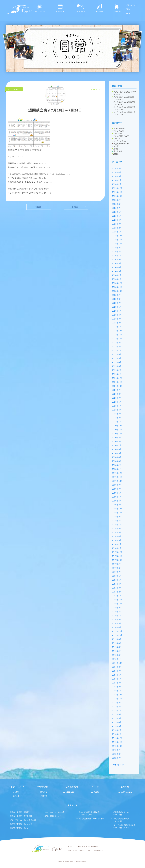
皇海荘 (116, 149)
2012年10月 (117, 746)
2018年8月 (117, 520)
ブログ (128, 13)
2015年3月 (117, 655)
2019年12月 (117, 473)
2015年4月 (117, 651)
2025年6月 (117, 212)
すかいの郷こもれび (121, 136)
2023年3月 (117, 319)
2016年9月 (117, 608)
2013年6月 (117, 714)
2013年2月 (117, 730)
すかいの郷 (118, 133)
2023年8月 (117, 299)
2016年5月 (117, 623)
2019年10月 (117, 481)
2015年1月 (117, 659)
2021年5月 (117, 406)
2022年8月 (117, 346)
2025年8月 (117, 204)
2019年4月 (117, 501)
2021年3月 (117, 414)
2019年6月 (117, 493)
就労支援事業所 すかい (54, 816)
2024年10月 (117, 244)
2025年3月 (117, 224)
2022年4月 (117, 362)
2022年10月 (117, 338)
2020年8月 (117, 441)
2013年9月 (117, 702)
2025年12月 (117, 188)
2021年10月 (117, 386)
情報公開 (16, 796)
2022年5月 (117, 358)
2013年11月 (117, 699)
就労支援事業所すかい (122, 144)
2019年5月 (117, 497)
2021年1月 (117, 422)
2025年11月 (117, 192)
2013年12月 (117, 695)
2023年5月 (117, 311)
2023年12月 (117, 283)
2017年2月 (117, 592)
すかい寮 (117, 139)
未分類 (116, 146)
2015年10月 (117, 635)
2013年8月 (117, 706)
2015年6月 (117, 643)
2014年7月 (117, 671)
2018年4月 (117, 536)
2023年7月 (117, 303)
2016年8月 (117, 611)
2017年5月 (117, 580)
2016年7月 (117, 615)
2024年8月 (117, 251)
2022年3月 (117, 366)
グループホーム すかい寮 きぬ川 (23, 820)
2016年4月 (117, 627)
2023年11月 (117, 287)
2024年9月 (117, 247)
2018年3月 (117, 540)
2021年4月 (117, 410)
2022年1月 (117, 374)
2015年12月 (117, 631)
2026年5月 (117, 168)
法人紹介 (16, 792)
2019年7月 (117, 489)
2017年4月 (117, 584)
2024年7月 (117, 255)
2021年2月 (117, 418)
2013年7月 (117, 710)
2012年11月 (117, 742)
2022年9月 (117, 342)
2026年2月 (117, 180)
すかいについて (39, 8)
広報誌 (128, 9)
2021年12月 (117, 378)
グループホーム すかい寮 (54, 812)
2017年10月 (117, 560)
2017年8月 (117, 568)
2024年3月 (117, 271)
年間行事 (44, 796)
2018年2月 (117, 544)
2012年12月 (117, 738)
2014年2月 (117, 687)
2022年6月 (117, 354)
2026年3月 (117, 176)
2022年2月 (117, 370)
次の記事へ (76, 207)
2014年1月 (117, 691)
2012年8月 (117, 754)
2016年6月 (117, 619)
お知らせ (117, 8)
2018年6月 (117, 528)
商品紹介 (44, 792)
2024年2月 (117, 275)
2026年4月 (117, 172)
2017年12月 (117, 552)
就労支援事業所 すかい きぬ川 (22, 824)
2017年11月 (117, 556)
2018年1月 (117, 548)
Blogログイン (118, 765)
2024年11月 (117, 240)
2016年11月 (117, 600)
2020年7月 (117, 445)
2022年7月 (117, 350)
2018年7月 (117, 524)
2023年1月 (117, 327)
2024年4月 (117, 267)
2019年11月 (117, 477)
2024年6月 (117, 259)
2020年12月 (117, 426)
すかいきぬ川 (119, 131)
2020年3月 (117, 461)
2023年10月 (117, 291)
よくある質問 (80, 8)
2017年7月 (117, 572)
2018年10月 (117, 513)
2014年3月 (117, 683)
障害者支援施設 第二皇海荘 (21, 816)
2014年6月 (117, 675)
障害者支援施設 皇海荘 (19, 812)
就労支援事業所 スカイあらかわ (92, 819)
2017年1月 (117, 596)
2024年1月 (117, 279)
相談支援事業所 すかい (19, 828)
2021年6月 (117, 402)
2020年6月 (117, 449)
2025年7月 (117, 208)
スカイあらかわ (119, 128)
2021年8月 (117, 394)
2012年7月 (117, 758)
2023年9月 (117, 295)
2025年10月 (117, 196)
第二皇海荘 (118, 151)
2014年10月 (117, 663)
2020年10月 (117, 433)
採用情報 (100, 8)
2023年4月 (117, 315)
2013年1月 (117, 734)
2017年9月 (117, 564)
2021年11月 (117, 382)
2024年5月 (117, 263)
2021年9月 (117, 390)
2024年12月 (117, 236)
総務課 (116, 154)
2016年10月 (117, 604)
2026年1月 (117, 184)
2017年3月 (117, 588)
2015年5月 (117, 647)
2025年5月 (117, 216)
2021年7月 (117, 398)
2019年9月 (117, 485)
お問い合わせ (130, 5)
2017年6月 (117, 576)
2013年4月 (117, 722)
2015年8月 (117, 639)
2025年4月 (117, 220)
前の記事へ (39, 207)
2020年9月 (117, 437)
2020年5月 (117, 453)
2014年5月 (117, 679)
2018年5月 (117, 532)
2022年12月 (117, 331)
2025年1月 (117, 232)
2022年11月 (117, 335)
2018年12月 (117, 509)
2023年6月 (117, 307)
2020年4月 (117, 457)
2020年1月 (117, 469)
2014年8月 (117, 667)
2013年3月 (117, 726)
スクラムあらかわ (120, 141)
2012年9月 (117, 750)
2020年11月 (117, 429)
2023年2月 (117, 323)
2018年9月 (117, 517)
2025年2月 (117, 228)
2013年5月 (117, 718)
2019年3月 (117, 505)
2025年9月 (117, 200)
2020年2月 (117, 465)
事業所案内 (60, 8)
